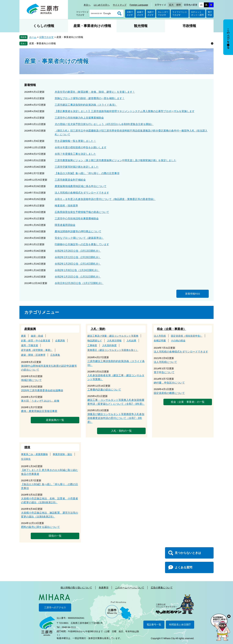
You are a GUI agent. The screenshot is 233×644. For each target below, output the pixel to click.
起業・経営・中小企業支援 (36, 340)
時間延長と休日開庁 (180, 625)
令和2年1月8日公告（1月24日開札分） (77, 270)
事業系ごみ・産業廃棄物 (34, 454)
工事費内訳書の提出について (104, 390)
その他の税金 (178, 340)
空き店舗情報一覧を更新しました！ (75, 141)
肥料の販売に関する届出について (40, 527)
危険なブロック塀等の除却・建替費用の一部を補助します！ (90, 98)
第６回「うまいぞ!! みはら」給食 (40, 401)
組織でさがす (140, 13)
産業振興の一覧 (55, 420)
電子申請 (210, 13)
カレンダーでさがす (163, 13)
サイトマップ (120, 5)
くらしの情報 (44, 26)
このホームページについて (130, 588)
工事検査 (92, 345)
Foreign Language (139, 5)
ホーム (33, 37)
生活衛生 (26, 459)
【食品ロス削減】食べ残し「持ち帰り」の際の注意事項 (87, 173)
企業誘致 (60, 340)
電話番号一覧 (154, 625)
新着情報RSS (193, 294)
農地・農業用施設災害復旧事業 (39, 411)
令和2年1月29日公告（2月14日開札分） (78, 264)
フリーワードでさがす (82, 13)
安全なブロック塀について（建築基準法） (79, 238)
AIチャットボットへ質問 (197, 13)
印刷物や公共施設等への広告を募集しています (82, 244)
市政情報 (189, 26)
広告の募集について (162, 588)
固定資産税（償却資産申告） (187, 336)
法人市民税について (165, 362)
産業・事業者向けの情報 (92, 26)
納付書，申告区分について (169, 383)
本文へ (87, 5)
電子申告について (164, 372)
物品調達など (95, 340)
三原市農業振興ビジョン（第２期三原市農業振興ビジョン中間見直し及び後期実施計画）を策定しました (116, 160)
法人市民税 (160, 336)
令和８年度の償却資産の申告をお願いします (81, 147)
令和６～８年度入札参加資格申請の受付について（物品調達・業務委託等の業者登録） (105, 199)
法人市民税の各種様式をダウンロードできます (82, 193)
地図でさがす (151, 13)
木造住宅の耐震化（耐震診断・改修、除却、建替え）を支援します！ (95, 92)
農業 (23, 336)
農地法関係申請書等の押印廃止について (78, 231)
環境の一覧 (55, 536)
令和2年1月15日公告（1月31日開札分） (78, 277)
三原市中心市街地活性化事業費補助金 (77, 219)
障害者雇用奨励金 (65, 225)
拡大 (171, 5)
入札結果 (131, 340)
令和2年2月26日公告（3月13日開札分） (78, 251)
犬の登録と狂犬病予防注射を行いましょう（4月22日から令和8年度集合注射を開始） (104, 124)
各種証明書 (160, 340)
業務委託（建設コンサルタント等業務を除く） (113, 350)
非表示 (231, 20)
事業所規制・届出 (62, 454)
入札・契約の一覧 (121, 431)
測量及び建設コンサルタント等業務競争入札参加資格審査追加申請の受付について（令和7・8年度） (116, 418)
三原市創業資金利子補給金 (70, 180)
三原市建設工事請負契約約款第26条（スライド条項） (86, 105)
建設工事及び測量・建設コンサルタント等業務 (113, 336)
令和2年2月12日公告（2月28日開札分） (78, 257)
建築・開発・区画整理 (33, 355)
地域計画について (31, 380)
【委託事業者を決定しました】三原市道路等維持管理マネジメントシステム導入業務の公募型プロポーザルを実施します (125, 111)
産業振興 (30, 329)
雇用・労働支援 (30, 345)
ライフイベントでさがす (180, 13)
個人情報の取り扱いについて (76, 588)
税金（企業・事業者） (172, 329)
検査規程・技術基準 (66, 206)
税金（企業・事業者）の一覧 (188, 402)
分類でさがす (130, 13)
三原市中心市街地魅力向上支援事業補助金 (79, 118)
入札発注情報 (114, 340)
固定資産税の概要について (169, 393)
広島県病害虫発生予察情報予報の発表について (82, 212)
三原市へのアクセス (55, 607)
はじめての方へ (102, 5)
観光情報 (141, 26)
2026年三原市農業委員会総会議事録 (42, 390)
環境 (27, 447)
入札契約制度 (109, 345)
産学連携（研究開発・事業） (37, 350)
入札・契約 (98, 329)
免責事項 (104, 588)
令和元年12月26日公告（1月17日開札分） (79, 283)
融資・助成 (37, 336)
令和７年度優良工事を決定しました (75, 154)
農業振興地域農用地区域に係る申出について (81, 186)
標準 (179, 5)
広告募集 (55, 355)
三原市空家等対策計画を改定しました (77, 167)
